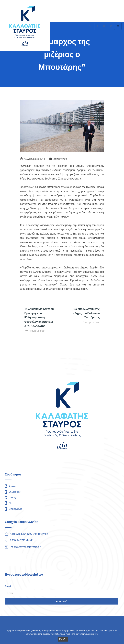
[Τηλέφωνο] (111, 26)
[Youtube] (104, 26)
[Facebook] (97, 26)
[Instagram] (33, 556)
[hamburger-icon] (118, 26)
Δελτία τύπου (60, 159)
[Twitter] (90, 26)
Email (8, 586)
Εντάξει (63, 639)
